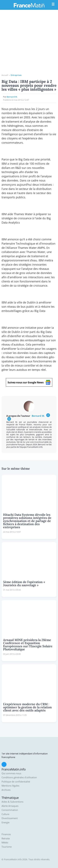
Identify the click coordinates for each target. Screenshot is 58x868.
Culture (5, 814)
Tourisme (7, 847)
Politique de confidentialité (16, 782)
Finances (6, 834)
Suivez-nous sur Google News (29, 382)
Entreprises (16, 75)
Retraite (6, 838)
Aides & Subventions (12, 802)
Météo (5, 843)
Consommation (10, 810)
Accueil (5, 75)
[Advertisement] (29, 43)
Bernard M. (12, 97)
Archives (6, 790)
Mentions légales (10, 786)
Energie (5, 822)
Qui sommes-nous (11, 773)
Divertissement (10, 818)
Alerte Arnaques (10, 806)
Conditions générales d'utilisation (19, 777)
